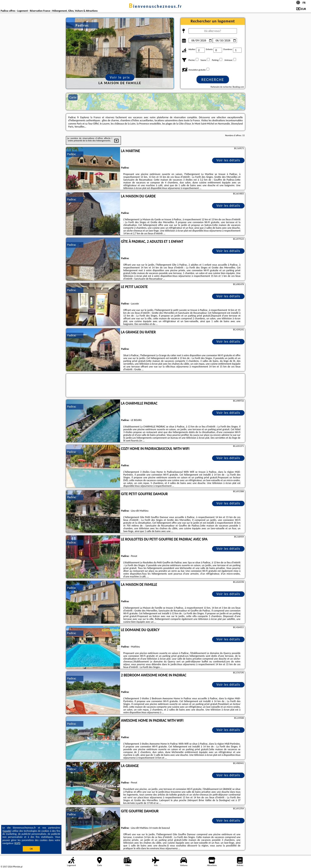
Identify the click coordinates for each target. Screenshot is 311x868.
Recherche (213, 80)
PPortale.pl (17, 867)
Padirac (72, 154)
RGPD (17, 843)
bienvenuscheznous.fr (156, 6)
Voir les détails (228, 160)
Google (7, 831)
